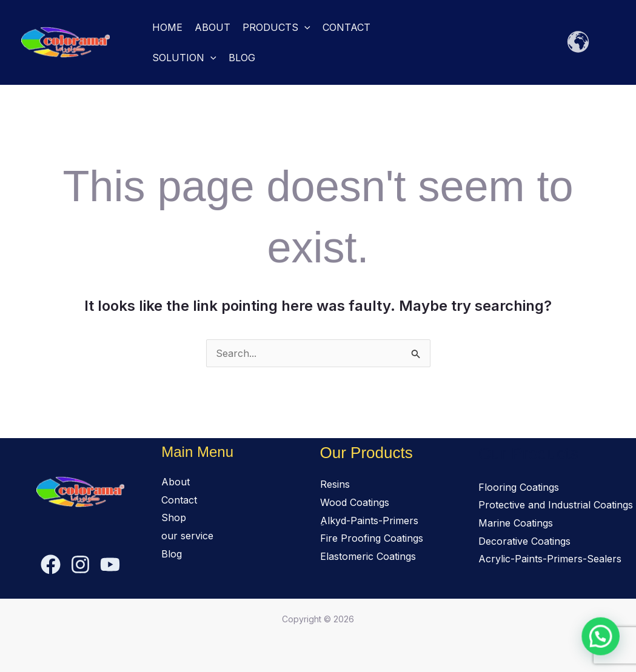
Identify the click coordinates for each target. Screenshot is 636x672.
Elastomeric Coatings (368, 556)
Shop (174, 517)
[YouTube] (110, 564)
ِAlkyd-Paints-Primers (369, 521)
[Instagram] (80, 564)
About (213, 27)
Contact (346, 27)
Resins (335, 484)
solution (184, 58)
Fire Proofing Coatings (372, 538)
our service (187, 536)
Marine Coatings (516, 523)
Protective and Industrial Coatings (556, 505)
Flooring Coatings (519, 487)
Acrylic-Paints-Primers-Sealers (550, 559)
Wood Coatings (355, 502)
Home (167, 27)
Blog (242, 58)
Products (276, 27)
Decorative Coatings (524, 541)
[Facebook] (51, 564)
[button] (304, 27)
